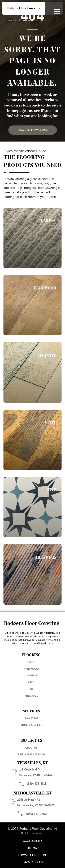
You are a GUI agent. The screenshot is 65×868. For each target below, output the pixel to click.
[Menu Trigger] (57, 12)
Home (10, 20)
